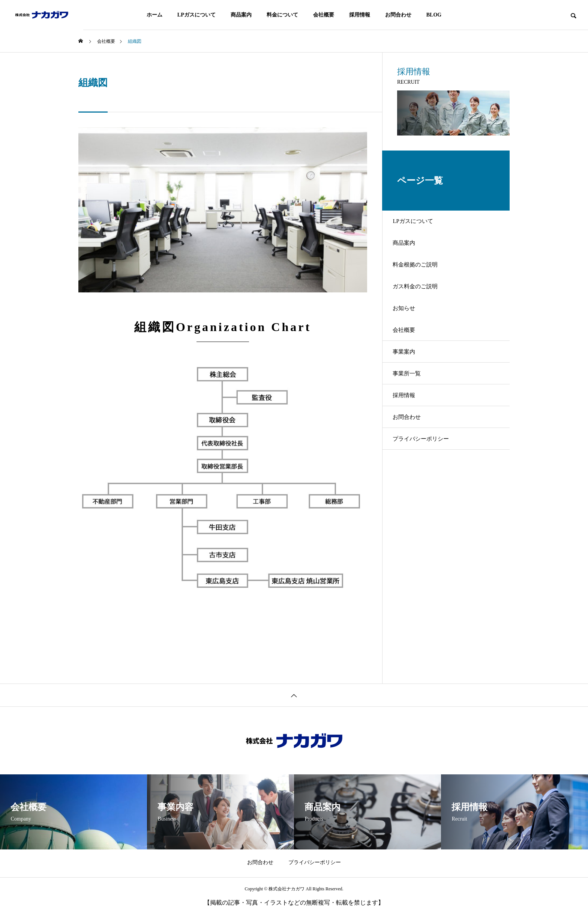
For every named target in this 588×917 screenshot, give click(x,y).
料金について (282, 15)
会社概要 (324, 15)
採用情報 (360, 15)
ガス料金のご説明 (421, 302)
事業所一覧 (412, 407)
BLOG (434, 15)
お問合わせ (398, 15)
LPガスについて (196, 15)
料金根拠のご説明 (421, 276)
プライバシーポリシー (427, 486)
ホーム (154, 15)
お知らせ (409, 329)
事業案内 (409, 381)
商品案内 (241, 15)
